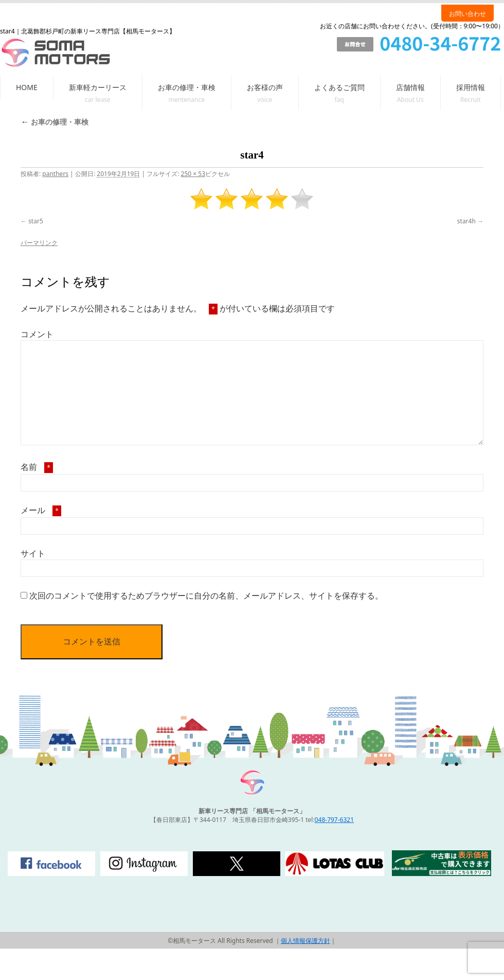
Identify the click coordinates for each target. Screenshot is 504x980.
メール (41, 510)
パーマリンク (39, 243)
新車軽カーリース (98, 87)
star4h (466, 221)
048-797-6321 (334, 820)
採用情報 (471, 87)
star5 (36, 221)
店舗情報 (410, 87)
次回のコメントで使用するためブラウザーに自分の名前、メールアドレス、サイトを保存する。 (206, 596)
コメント (37, 334)
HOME (27, 87)
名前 (37, 467)
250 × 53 (193, 174)
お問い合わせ (467, 14)
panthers (55, 174)
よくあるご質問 (339, 87)
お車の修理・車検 (187, 87)
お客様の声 (265, 87)
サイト (33, 553)
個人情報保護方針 (305, 941)
